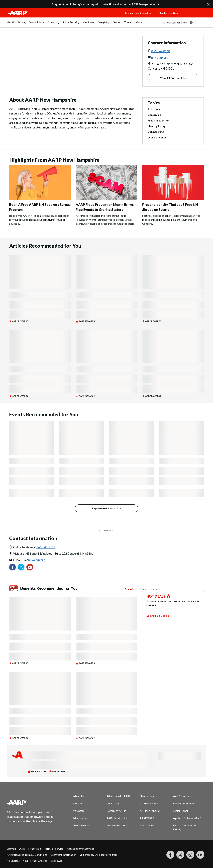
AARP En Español (171, 23)
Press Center (147, 825)
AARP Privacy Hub (30, 849)
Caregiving (154, 115)
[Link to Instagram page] (190, 855)
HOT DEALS (156, 596)
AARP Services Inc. (117, 818)
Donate (77, 803)
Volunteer (79, 811)
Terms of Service (54, 849)
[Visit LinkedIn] (200, 855)
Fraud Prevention (159, 120)
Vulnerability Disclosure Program (99, 855)
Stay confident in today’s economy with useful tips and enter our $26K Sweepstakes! (104, 4)
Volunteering (156, 132)
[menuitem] (11, 24)
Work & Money (157, 137)
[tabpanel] (184, 22)
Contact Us (113, 803)
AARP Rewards (82, 825)
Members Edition (168, 13)
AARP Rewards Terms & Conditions (27, 855)
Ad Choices (13, 861)
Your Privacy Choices (35, 861)
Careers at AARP (116, 811)
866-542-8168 (161, 51)
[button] (196, 16)
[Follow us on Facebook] (12, 567)
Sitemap (11, 849)
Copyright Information (63, 855)
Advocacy (154, 109)
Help (186, 22)
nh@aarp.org (160, 57)
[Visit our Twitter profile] (21, 567)
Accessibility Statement (80, 849)
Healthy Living (157, 126)
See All (129, 589)
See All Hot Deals (157, 616)
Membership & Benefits (138, 13)
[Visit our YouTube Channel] (30, 567)
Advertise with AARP (119, 796)
